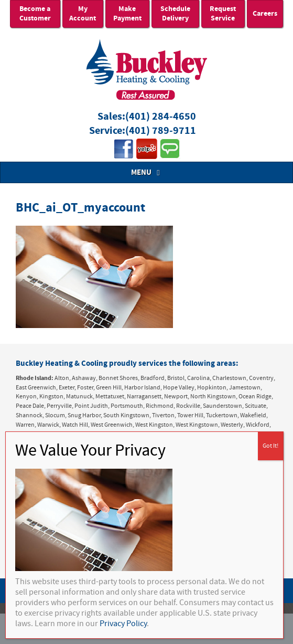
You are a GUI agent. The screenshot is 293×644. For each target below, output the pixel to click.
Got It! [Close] (270, 446)
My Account (83, 14)
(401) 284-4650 (161, 117)
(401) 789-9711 (161, 131)
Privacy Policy (123, 624)
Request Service (223, 14)
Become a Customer (35, 14)
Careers (265, 14)
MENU (147, 172)
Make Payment (127, 14)
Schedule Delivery (175, 14)
